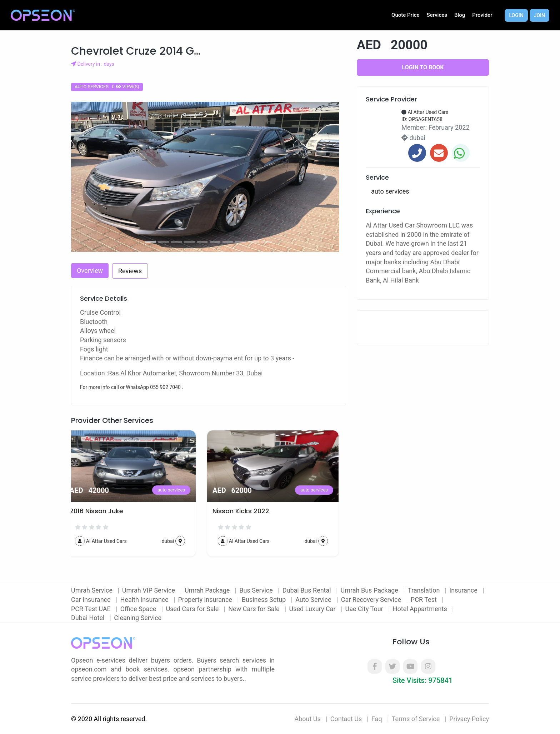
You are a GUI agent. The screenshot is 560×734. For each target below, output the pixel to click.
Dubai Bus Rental (307, 590)
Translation (425, 590)
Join (539, 15)
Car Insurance (92, 600)
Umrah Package (208, 590)
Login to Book (423, 67)
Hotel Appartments (421, 609)
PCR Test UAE (92, 609)
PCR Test (424, 600)
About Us (307, 719)
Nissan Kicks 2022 (248, 511)
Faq (377, 719)
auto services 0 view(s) (107, 87)
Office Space (139, 609)
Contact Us (346, 719)
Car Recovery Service (372, 600)
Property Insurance (206, 600)
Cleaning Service (138, 618)
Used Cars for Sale (193, 609)
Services (437, 15)
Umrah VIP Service (149, 590)
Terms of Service (416, 719)
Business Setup (265, 600)
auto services (178, 490)
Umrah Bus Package (370, 590)
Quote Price (406, 15)
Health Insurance (145, 600)
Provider (482, 15)
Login (516, 15)
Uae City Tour (365, 609)
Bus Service (257, 590)
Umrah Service (92, 590)
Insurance (464, 590)
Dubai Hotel (89, 618)
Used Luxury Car (313, 609)
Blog (460, 15)
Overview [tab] (90, 271)
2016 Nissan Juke (104, 511)
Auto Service (314, 600)
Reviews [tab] (130, 271)
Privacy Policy (469, 719)
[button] (92, 177)
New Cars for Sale (255, 609)
